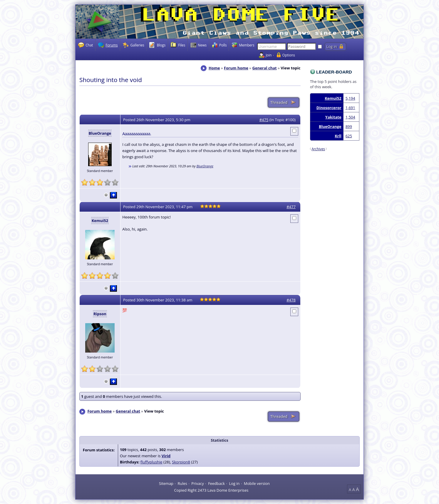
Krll (338, 136)
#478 (291, 300)
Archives (318, 149)
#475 (264, 120)
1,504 (350, 117)
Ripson (100, 314)
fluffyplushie (151, 462)
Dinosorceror (329, 108)
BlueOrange (330, 126)
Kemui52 (333, 98)
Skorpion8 (181, 462)
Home (214, 68)
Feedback (216, 483)
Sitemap (166, 483)
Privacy (197, 483)
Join (269, 55)
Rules (182, 483)
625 (349, 136)
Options (289, 55)
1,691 (350, 108)
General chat (265, 68)
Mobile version (257, 483)
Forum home (236, 68)
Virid (166, 456)
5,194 (350, 98)
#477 (291, 207)
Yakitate (333, 117)
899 (349, 126)
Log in (234, 483)
